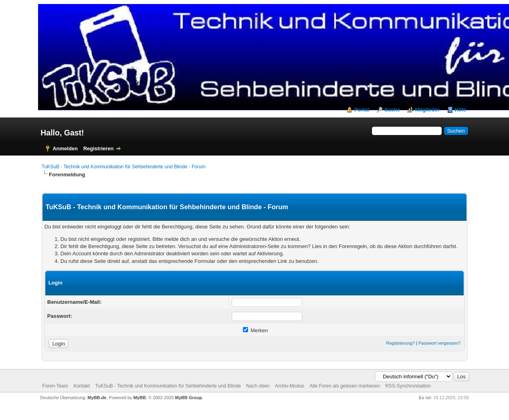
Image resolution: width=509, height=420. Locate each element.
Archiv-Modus (290, 386)
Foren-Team (55, 386)
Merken (256, 330)
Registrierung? (400, 343)
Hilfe (461, 110)
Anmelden (65, 148)
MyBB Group (189, 398)
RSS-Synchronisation (408, 386)
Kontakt (82, 386)
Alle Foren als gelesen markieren (344, 386)
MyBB (140, 398)
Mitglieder (427, 110)
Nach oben (258, 386)
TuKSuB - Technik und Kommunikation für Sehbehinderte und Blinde (168, 386)
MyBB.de (97, 398)
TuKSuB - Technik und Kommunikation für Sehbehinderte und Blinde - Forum (124, 167)
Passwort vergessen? (439, 343)
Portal (362, 110)
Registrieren (99, 148)
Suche (392, 110)
